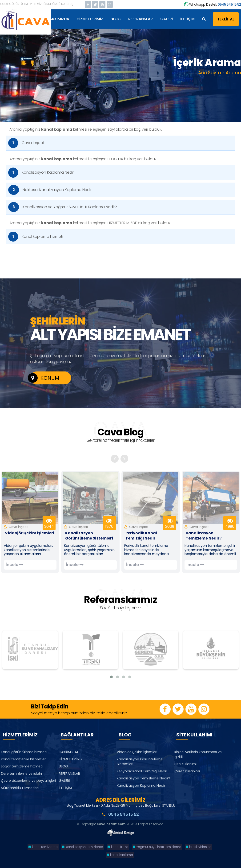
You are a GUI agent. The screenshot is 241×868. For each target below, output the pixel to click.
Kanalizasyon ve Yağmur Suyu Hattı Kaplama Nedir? (63, 207)
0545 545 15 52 (229, 5)
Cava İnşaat (26, 143)
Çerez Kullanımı (187, 771)
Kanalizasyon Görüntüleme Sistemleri (140, 762)
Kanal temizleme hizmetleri (24, 759)
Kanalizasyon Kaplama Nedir (41, 172)
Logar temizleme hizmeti (22, 766)
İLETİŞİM (187, 19)
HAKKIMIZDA (58, 19)
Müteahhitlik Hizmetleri (20, 788)
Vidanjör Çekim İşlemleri (137, 752)
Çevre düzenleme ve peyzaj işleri (28, 781)
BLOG (116, 19)
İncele (14, 565)
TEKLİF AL (226, 19)
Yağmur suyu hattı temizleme (157, 847)
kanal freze (118, 847)
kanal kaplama (120, 855)
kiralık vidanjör (198, 847)
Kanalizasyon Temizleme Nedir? (143, 778)
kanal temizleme (43, 847)
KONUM (45, 378)
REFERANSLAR (141, 19)
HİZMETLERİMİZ (90, 19)
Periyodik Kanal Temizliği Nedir (142, 771)
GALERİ (167, 19)
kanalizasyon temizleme (83, 847)
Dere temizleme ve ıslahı (21, 774)
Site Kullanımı (185, 764)
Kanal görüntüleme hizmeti (24, 752)
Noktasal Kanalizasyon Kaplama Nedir (50, 190)
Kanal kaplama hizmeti (36, 237)
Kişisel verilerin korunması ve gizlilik (198, 754)
